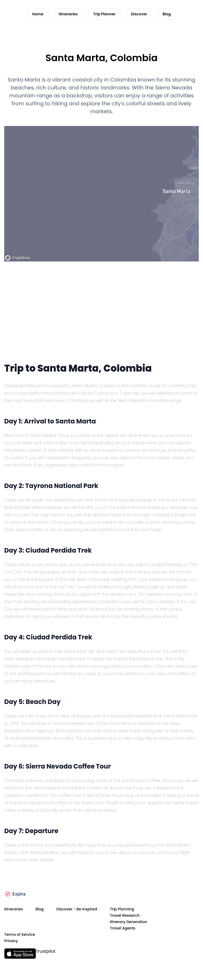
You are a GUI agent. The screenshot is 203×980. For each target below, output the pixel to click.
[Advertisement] (101, 321)
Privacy (11, 941)
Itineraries (68, 14)
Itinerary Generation (128, 922)
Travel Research (125, 915)
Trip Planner (104, 14)
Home (38, 14)
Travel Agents (122, 928)
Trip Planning (122, 909)
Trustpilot (46, 951)
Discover (139, 14)
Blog (167, 14)
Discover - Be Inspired (77, 909)
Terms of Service (20, 934)
